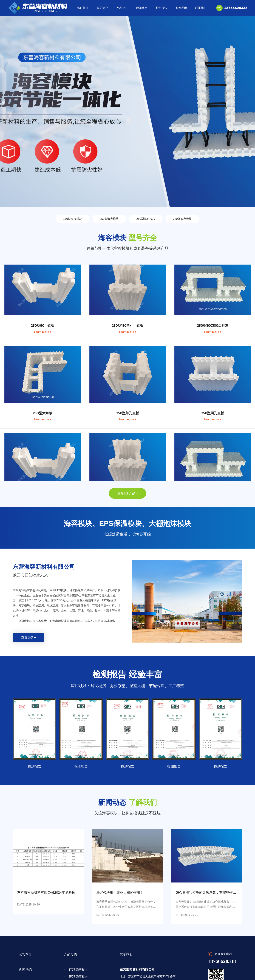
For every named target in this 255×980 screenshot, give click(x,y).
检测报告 (161, 8)
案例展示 (181, 8)
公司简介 (102, 8)
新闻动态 (142, 8)
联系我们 (201, 8)
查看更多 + (29, 637)
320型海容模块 (182, 219)
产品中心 (122, 8)
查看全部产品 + (127, 493)
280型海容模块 (146, 219)
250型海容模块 (109, 219)
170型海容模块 (73, 219)
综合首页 (83, 8)
